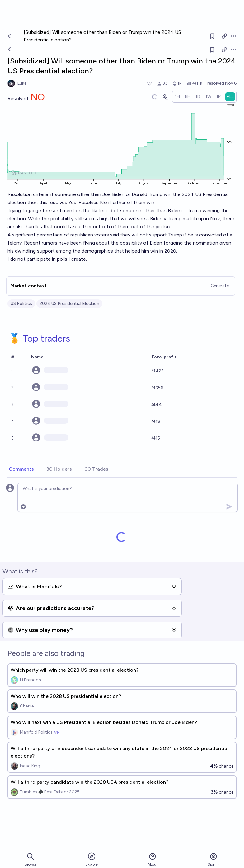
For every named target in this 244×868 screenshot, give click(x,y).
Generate (220, 286)
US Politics (21, 303)
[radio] (177, 97)
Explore (92, 859)
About (152, 859)
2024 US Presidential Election (69, 303)
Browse (30, 859)
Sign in (213, 859)
